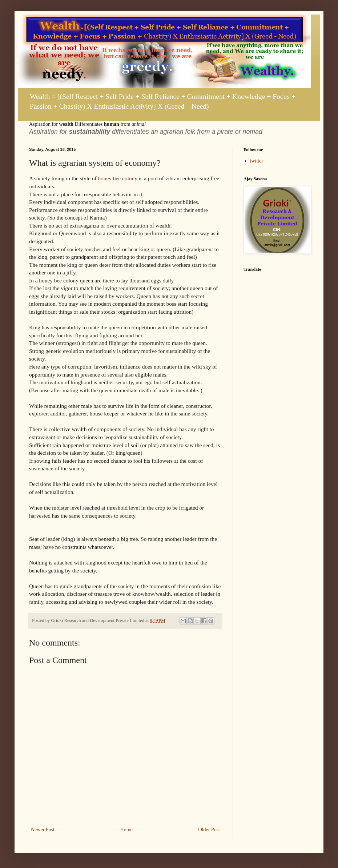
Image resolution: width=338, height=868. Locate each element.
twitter (257, 161)
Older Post (209, 830)
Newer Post (43, 830)
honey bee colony (118, 178)
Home (126, 830)
